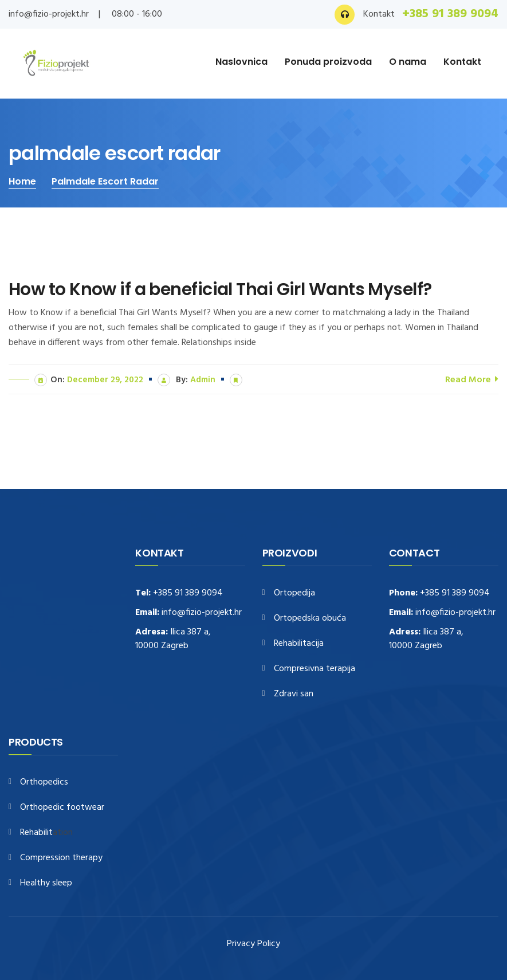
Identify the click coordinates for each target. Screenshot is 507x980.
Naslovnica (241, 62)
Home (22, 181)
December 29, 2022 (105, 380)
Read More (472, 379)
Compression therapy (61, 858)
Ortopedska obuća (310, 619)
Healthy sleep (46, 883)
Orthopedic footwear (62, 808)
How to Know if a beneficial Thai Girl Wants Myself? (220, 289)
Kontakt (462, 62)
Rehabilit (36, 833)
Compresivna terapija (315, 669)
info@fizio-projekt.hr (49, 14)
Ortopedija (294, 593)
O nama (408, 62)
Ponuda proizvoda (328, 62)
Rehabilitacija (299, 644)
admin (203, 380)
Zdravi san (294, 694)
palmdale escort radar (105, 181)
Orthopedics (44, 783)
